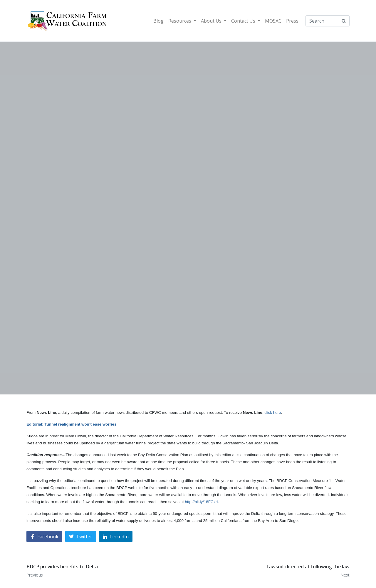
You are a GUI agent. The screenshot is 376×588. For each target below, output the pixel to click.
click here (273, 413)
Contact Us (246, 21)
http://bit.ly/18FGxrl (201, 502)
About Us (214, 21)
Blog (158, 21)
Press (292, 21)
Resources (182, 21)
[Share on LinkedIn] (116, 536)
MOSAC (273, 21)
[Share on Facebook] (44, 536)
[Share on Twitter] (81, 536)
